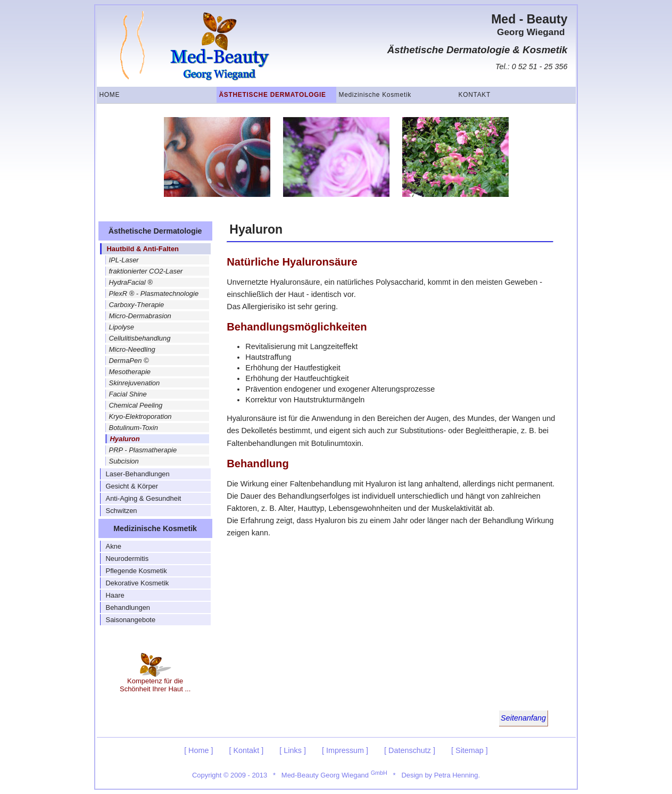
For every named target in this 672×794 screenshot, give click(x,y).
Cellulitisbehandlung (140, 338)
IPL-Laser (124, 260)
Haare (115, 595)
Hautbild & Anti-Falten (143, 249)
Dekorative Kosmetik (138, 583)
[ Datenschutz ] (410, 750)
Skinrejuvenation (135, 383)
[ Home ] (198, 750)
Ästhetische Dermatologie (273, 95)
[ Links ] (293, 750)
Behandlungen (128, 607)
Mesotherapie (130, 372)
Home (110, 95)
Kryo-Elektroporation (140, 416)
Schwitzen (122, 511)
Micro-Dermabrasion (140, 316)
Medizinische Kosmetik (375, 95)
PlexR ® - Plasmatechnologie (154, 293)
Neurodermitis (127, 559)
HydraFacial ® (131, 282)
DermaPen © (129, 361)
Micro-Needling (132, 349)
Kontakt (475, 95)
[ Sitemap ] (470, 750)
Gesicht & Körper (132, 486)
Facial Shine (128, 394)
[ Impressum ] (345, 750)
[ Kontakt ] (247, 750)
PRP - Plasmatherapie (143, 450)
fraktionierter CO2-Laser (146, 271)
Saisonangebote (131, 620)
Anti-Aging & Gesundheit (144, 498)
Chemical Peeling (136, 405)
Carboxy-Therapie (137, 305)
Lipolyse (122, 327)
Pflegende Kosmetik (136, 571)
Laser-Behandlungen (138, 474)
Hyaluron (125, 439)
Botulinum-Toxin (134, 428)
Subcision (124, 461)
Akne (114, 546)
